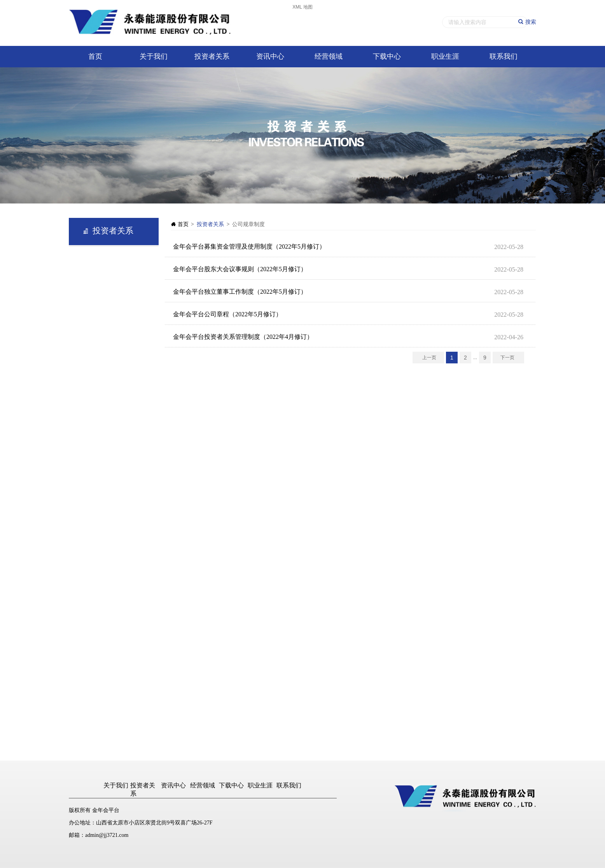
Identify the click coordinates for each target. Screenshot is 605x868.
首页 (95, 56)
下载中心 (387, 56)
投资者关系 (212, 56)
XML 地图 (302, 7)
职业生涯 (445, 56)
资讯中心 (270, 56)
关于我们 (154, 56)
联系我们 (504, 56)
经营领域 (329, 56)
